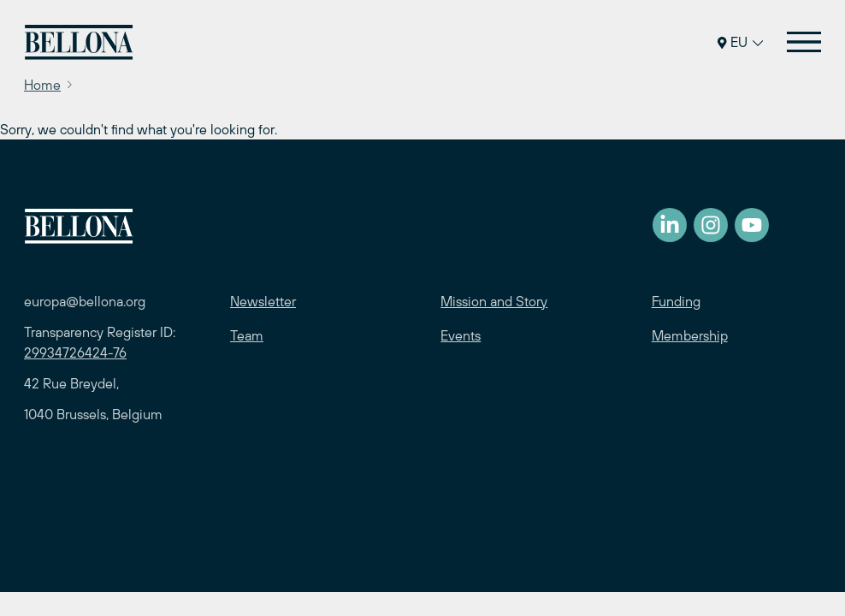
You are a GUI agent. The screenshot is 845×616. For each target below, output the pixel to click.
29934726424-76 (75, 352)
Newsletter (263, 301)
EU (740, 42)
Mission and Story (494, 301)
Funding (676, 301)
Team (247, 335)
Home (42, 85)
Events (461, 335)
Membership (690, 335)
